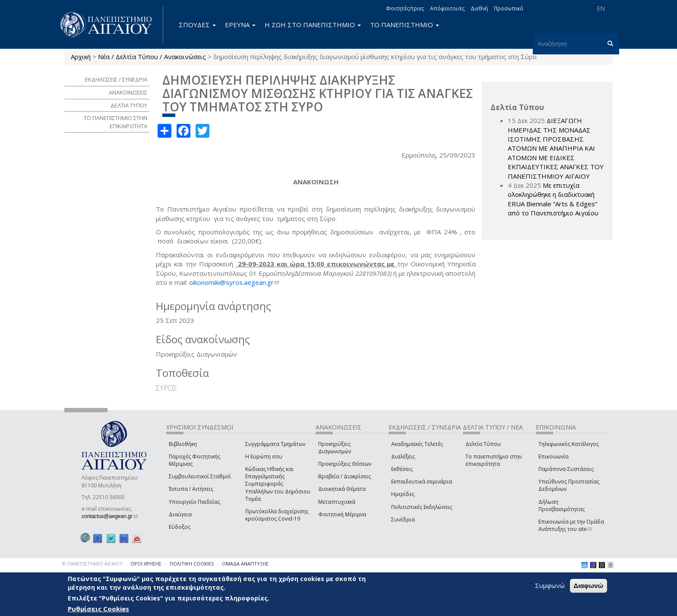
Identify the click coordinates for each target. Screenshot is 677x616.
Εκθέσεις (402, 469)
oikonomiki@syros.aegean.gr (234, 282)
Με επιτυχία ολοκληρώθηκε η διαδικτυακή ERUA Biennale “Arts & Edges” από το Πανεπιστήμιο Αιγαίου (553, 199)
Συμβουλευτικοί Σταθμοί (200, 476)
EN (601, 8)
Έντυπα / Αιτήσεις (191, 489)
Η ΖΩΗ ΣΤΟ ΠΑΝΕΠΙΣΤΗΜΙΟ (313, 25)
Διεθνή (479, 8)
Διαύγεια (180, 514)
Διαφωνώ (589, 586)
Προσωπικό (509, 8)
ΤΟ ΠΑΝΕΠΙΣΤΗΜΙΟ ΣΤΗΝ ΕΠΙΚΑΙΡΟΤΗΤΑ (115, 122)
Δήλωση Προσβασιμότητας (562, 505)
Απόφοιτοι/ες (447, 8)
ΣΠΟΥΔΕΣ (197, 25)
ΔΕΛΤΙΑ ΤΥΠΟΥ (129, 105)
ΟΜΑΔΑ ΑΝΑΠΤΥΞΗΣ (245, 564)
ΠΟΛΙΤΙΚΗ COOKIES (192, 564)
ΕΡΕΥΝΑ (240, 25)
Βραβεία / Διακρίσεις (345, 476)
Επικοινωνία (554, 456)
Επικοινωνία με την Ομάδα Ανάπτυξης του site (571, 525)
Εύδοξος (180, 527)
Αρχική (81, 57)
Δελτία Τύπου (483, 444)
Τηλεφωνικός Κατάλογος (569, 444)
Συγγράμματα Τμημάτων (275, 444)
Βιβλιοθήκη (183, 444)
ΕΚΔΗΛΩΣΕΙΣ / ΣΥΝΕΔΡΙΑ (116, 79)
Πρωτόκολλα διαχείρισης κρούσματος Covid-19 (277, 515)
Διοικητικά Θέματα (342, 489)
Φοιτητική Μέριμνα (342, 514)
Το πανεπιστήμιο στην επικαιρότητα (494, 460)
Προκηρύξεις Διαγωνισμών (335, 448)
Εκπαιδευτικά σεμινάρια (422, 482)
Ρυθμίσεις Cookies (98, 609)
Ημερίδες (403, 494)
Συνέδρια (403, 520)
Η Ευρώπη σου (264, 456)
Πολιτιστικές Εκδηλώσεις (422, 507)
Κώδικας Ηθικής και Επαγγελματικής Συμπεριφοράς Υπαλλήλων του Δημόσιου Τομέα (278, 484)
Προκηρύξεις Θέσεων (345, 464)
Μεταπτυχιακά (337, 502)
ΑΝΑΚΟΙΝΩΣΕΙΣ (128, 92)
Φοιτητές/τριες (405, 8)
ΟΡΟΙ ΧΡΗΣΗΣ (146, 564)
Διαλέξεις (403, 456)
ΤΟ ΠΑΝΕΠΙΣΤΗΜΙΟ (405, 25)
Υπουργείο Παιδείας (195, 502)
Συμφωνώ (550, 585)
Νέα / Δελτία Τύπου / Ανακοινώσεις (152, 57)
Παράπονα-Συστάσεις (566, 469)
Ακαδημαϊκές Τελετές (417, 444)
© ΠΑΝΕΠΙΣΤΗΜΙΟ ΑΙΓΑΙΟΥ (92, 564)
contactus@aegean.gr (110, 516)
